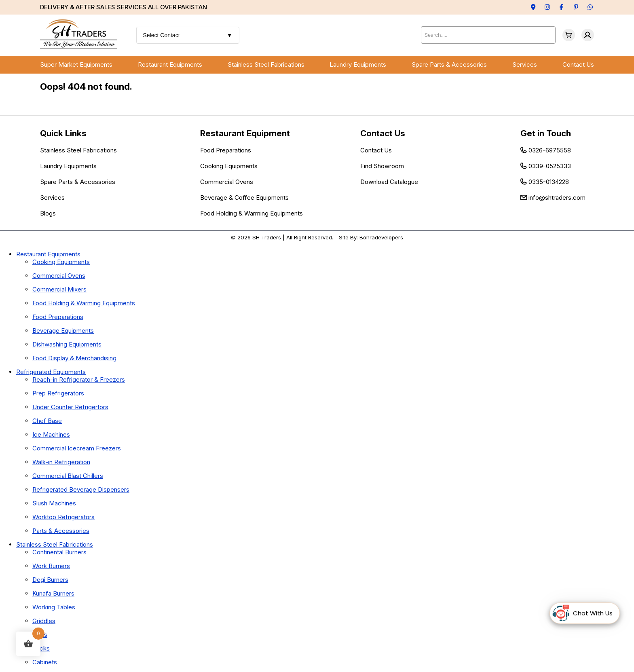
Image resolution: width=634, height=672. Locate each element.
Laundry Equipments (358, 64)
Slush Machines (54, 503)
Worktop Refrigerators (63, 517)
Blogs (48, 213)
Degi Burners (50, 580)
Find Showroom (382, 166)
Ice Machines (51, 434)
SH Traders (267, 237)
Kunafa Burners (53, 593)
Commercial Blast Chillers (68, 476)
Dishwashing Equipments (67, 344)
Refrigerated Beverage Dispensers (81, 489)
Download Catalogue (389, 182)
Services (525, 64)
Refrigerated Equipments (51, 372)
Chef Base (47, 421)
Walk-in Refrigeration (61, 462)
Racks (41, 648)
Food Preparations (226, 150)
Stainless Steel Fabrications (266, 64)
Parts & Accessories (61, 531)
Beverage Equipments (63, 331)
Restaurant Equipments (170, 64)
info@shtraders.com (557, 198)
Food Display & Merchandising (74, 358)
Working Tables (54, 607)
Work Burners (51, 566)
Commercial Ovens (227, 182)
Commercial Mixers (59, 289)
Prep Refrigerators (58, 393)
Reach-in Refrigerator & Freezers (79, 379)
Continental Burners (59, 552)
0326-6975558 (550, 150)
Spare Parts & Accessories (449, 64)
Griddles (44, 621)
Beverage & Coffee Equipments (244, 198)
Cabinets (45, 662)
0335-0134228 (549, 182)
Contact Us (578, 64)
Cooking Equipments (229, 166)
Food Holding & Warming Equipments (251, 213)
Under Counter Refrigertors (70, 407)
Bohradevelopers (381, 237)
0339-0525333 (550, 166)
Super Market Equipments (76, 64)
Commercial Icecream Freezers (77, 448)
